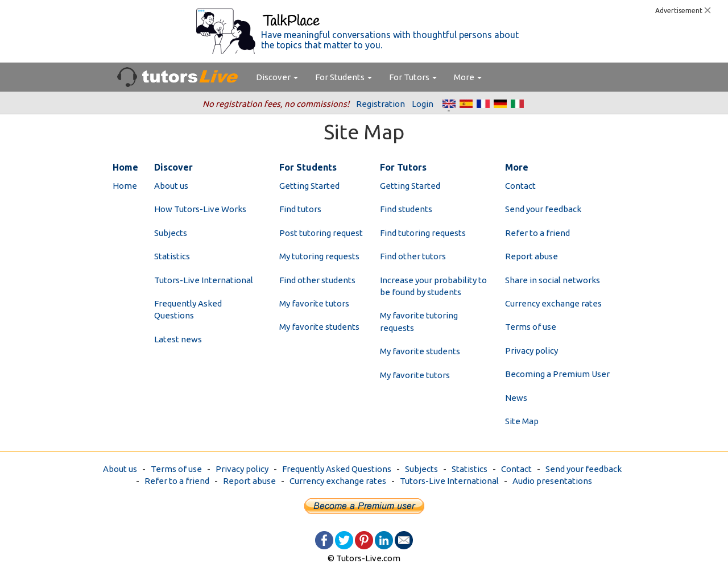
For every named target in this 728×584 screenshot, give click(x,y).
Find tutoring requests (423, 233)
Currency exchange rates (553, 303)
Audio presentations (552, 481)
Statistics (172, 256)
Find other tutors (413, 256)
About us (171, 186)
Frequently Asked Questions (337, 469)
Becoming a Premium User (557, 374)
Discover (277, 77)
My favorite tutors (314, 303)
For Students (344, 77)
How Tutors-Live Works (200, 209)
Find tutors (300, 209)
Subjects (171, 233)
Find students (406, 209)
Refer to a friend (537, 233)
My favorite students (319, 327)
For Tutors (413, 77)
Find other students (317, 280)
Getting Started (309, 186)
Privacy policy (531, 351)
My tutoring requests (319, 256)
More (468, 77)
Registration (380, 104)
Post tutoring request (321, 233)
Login (423, 104)
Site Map (522, 421)
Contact (520, 186)
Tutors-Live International (204, 280)
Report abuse (531, 256)
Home (125, 186)
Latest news (178, 339)
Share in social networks (553, 280)
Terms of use (531, 327)
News (516, 398)
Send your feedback (543, 209)
